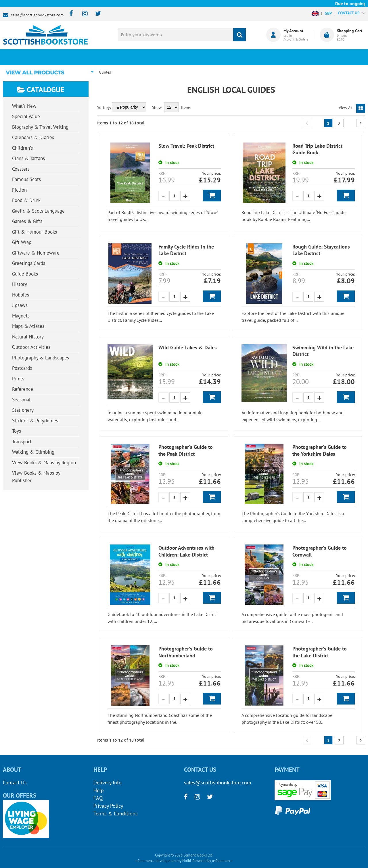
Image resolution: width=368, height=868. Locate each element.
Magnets (21, 316)
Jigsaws (20, 305)
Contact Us (15, 783)
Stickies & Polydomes (35, 421)
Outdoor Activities (31, 347)
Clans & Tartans (28, 158)
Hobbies (21, 295)
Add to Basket (212, 196)
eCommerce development (156, 861)
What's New (154, 57)
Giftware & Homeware (36, 253)
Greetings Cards (29, 263)
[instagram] (82, 14)
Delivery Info (108, 783)
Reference (23, 389)
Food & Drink (26, 200)
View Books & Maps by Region (44, 463)
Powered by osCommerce (212, 861)
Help (99, 790)
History (20, 284)
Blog (214, 57)
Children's (22, 148)
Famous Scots (26, 179)
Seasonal (21, 400)
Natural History (28, 337)
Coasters (21, 169)
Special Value (26, 116)
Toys (17, 431)
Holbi (187, 861)
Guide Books (25, 274)
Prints (18, 379)
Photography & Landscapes (41, 358)
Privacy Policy (108, 806)
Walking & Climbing (33, 452)
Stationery (23, 410)
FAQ (98, 798)
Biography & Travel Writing (40, 127)
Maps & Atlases (28, 326)
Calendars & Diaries (33, 137)
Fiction (19, 190)
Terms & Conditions (116, 814)
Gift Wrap (22, 242)
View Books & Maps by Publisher (36, 477)
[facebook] (69, 14)
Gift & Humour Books (34, 232)
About (275, 57)
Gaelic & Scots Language (38, 211)
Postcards (22, 368)
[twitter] (95, 14)
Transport (22, 442)
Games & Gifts (27, 221)
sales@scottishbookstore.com (37, 15)
